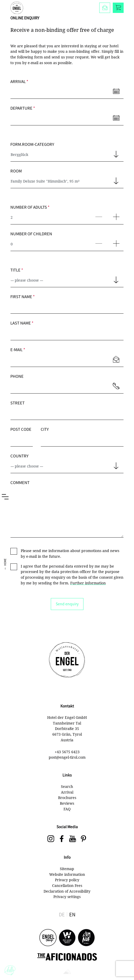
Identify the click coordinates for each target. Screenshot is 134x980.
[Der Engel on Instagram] (51, 839)
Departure (23, 108)
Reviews (67, 803)
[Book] (118, 8)
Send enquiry (67, 604)
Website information (67, 874)
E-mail (18, 349)
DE (62, 914)
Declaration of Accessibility (67, 891)
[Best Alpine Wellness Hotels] (67, 938)
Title (17, 270)
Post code (21, 429)
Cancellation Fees (67, 885)
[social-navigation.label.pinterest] (83, 839)
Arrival (19, 81)
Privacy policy (67, 880)
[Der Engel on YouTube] (73, 839)
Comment (20, 482)
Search (67, 786)
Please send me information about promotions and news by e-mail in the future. (70, 553)
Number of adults (30, 207)
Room (16, 171)
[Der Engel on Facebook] (62, 839)
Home (5, 558)
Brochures (67, 798)
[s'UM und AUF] (86, 938)
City (45, 429)
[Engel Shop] (48, 938)
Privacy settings (67, 897)
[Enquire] (105, 8)
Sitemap (67, 869)
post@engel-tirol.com (67, 757)
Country (19, 456)
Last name (22, 323)
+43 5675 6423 (67, 752)
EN (72, 914)
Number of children (31, 234)
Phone (17, 376)
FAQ (67, 809)
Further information (88, 583)
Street (17, 403)
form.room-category (32, 144)
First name (23, 296)
